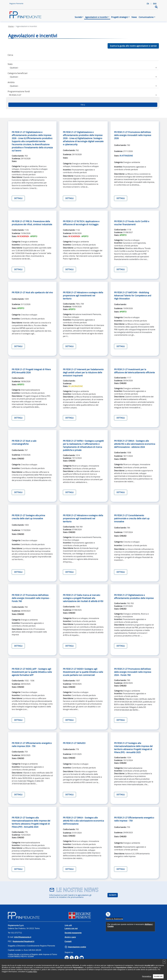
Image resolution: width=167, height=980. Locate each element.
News (134, 17)
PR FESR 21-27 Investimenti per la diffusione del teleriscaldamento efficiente (134, 371)
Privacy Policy (29, 972)
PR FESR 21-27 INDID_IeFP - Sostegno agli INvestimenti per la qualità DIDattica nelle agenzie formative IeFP (32, 672)
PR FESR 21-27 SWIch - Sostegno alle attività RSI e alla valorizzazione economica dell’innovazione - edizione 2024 (135, 444)
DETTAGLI (18, 198)
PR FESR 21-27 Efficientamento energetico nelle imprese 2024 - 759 (32, 745)
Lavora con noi (71, 928)
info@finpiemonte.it (23, 937)
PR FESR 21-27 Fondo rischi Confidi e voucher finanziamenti (132, 223)
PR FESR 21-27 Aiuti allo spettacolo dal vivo (32, 292)
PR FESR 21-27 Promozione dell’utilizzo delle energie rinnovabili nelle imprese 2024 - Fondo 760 (133, 672)
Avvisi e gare (70, 937)
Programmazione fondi (19, 91)
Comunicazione (146, 17)
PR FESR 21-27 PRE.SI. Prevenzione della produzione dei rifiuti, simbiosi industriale (32, 223)
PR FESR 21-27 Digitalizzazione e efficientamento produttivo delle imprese (134, 597)
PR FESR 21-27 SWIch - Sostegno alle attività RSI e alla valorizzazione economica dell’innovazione (83, 821)
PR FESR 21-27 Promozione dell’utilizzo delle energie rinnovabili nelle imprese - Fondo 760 (31, 598)
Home (11, 26)
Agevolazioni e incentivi (96, 17)
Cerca (10, 55)
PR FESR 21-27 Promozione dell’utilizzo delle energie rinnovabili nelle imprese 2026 (133, 135)
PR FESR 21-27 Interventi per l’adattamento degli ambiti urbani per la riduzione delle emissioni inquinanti (83, 372)
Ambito (11, 82)
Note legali (61, 972)
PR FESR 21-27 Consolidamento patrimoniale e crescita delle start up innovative (132, 518)
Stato (10, 64)
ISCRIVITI (113, 895)
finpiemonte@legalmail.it (23, 941)
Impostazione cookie (77, 947)
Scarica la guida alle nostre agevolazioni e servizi (133, 46)
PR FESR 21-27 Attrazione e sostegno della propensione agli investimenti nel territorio (83, 296)
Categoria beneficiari (18, 73)
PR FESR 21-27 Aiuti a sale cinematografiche (24, 442)
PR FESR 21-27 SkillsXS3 (74, 743)
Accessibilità (13, 972)
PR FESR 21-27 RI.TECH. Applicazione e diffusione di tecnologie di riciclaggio (81, 223)
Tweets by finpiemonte (114, 919)
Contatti (68, 941)
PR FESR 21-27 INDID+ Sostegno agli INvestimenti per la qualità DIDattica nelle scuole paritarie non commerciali (83, 672)
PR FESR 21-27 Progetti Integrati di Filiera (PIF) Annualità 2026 (31, 371)
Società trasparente (73, 933)
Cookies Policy (46, 972)
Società (78, 17)
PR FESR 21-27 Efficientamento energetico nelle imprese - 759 (134, 819)
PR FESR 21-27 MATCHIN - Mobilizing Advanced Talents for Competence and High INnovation (133, 296)
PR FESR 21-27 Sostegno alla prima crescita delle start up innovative (28, 517)
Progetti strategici (120, 17)
